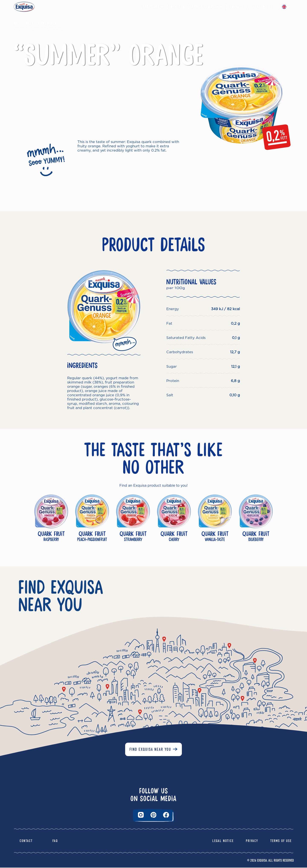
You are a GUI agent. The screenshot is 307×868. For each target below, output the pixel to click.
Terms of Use (281, 841)
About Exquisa (207, 7)
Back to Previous (41, 23)
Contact (26, 841)
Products (153, 7)
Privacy (237, 7)
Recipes (178, 7)
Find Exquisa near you (150, 750)
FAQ (55, 841)
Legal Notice (263, 7)
